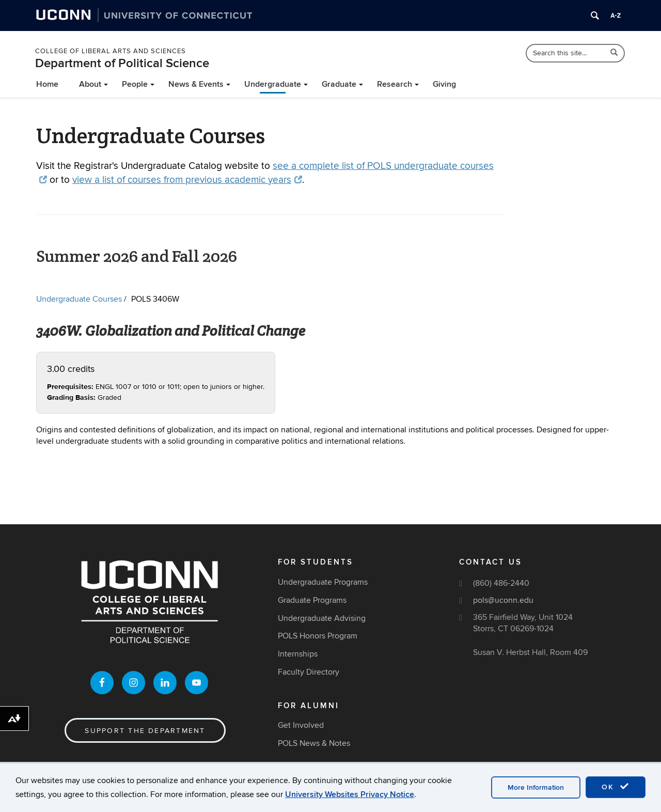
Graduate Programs (312, 600)
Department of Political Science (122, 63)
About (90, 84)
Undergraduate (273, 84)
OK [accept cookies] (616, 787)
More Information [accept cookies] (536, 787)
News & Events (196, 84)
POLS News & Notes (314, 743)
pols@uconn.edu (503, 600)
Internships (298, 654)
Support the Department (145, 731)
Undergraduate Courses (79, 299)
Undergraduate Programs (323, 582)
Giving (444, 84)
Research (395, 84)
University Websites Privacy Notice (350, 794)
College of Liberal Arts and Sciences (111, 51)
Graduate (339, 84)
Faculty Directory (309, 672)
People (135, 84)
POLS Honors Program (318, 636)
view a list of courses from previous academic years (187, 180)
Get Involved (301, 725)
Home (47, 84)
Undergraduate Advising (322, 618)
